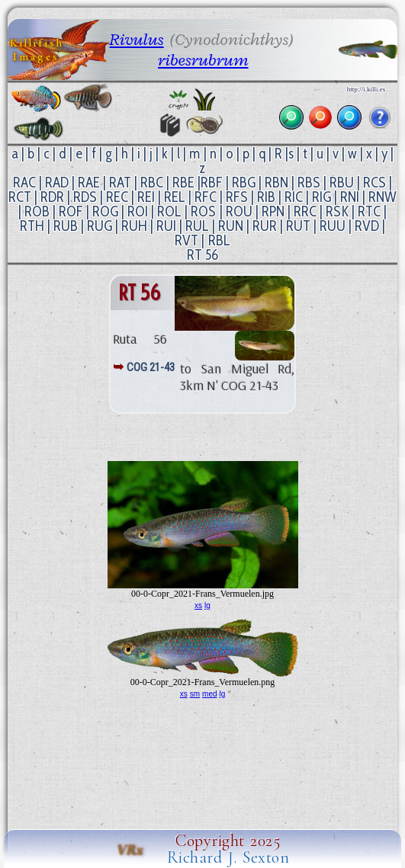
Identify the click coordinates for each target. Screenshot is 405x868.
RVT (186, 240)
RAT (120, 183)
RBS (309, 183)
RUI (166, 226)
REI (146, 197)
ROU (239, 211)
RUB (66, 226)
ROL (169, 211)
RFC (206, 197)
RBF (212, 183)
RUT (298, 226)
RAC (24, 183)
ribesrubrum (203, 60)
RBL (219, 240)
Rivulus (137, 39)
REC (117, 197)
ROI (138, 211)
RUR (265, 226)
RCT (20, 197)
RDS (85, 197)
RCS (374, 183)
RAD (57, 183)
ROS (203, 211)
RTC (369, 211)
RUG (100, 226)
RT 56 (202, 255)
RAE (89, 183)
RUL (197, 226)
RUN (231, 226)
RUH (134, 226)
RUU (333, 226)
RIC (294, 197)
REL (175, 197)
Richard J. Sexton (228, 857)
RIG (321, 197)
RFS (237, 197)
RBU (342, 183)
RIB (266, 197)
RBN (276, 183)
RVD (367, 226)
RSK (337, 211)
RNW (382, 197)
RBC (152, 183)
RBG (244, 183)
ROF (71, 211)
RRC (305, 211)
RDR (52, 197)
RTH (32, 226)
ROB (37, 211)
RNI (350, 197)
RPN (273, 211)
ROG (105, 211)
